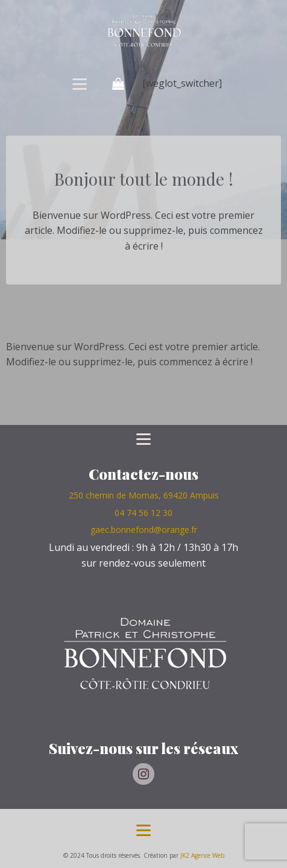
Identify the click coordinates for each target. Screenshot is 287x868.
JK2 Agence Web (202, 855)
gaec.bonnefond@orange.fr (144, 530)
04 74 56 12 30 (143, 513)
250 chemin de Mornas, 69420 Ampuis (144, 495)
